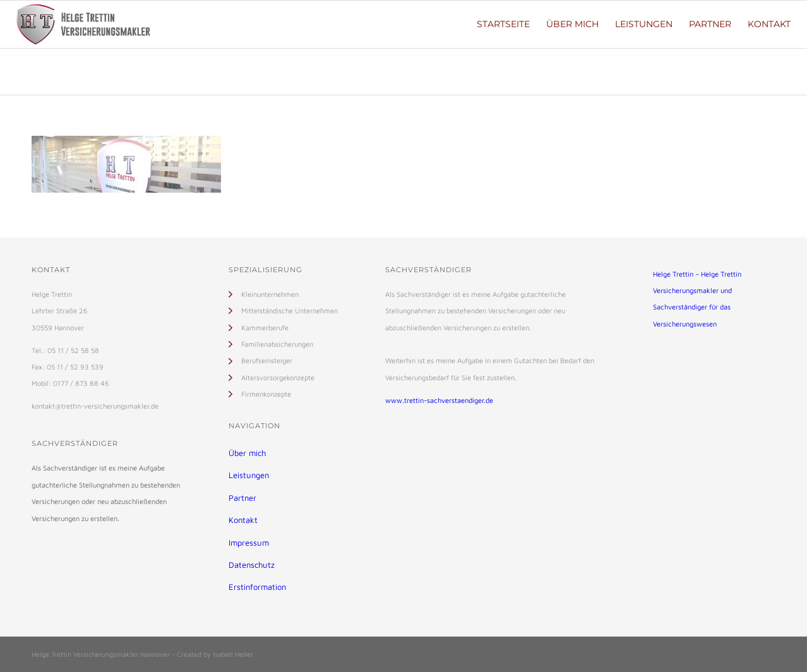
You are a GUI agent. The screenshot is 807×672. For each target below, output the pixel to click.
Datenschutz (252, 565)
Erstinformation (257, 587)
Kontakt (243, 520)
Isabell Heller (233, 654)
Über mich (247, 453)
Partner (242, 498)
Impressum (249, 543)
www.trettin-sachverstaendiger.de (439, 400)
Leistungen (249, 475)
